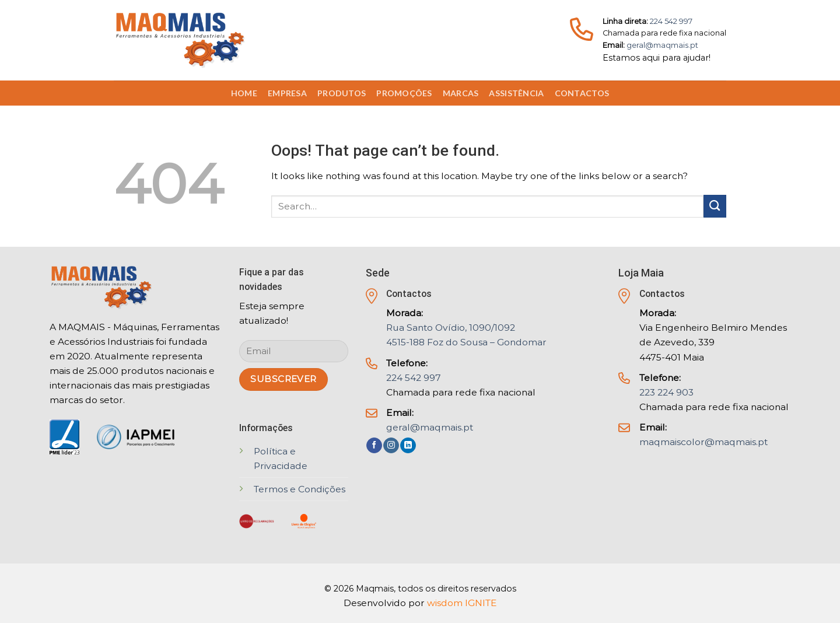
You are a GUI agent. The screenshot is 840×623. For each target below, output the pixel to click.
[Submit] (715, 206)
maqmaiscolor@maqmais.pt (703, 442)
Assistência (516, 93)
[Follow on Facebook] (374, 445)
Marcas (461, 93)
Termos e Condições (300, 489)
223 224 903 (666, 392)
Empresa (287, 93)
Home (244, 93)
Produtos (342, 93)
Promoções (404, 93)
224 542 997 (671, 21)
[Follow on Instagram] (391, 445)
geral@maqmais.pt (662, 45)
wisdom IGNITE (462, 603)
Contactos (582, 93)
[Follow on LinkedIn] (408, 445)
